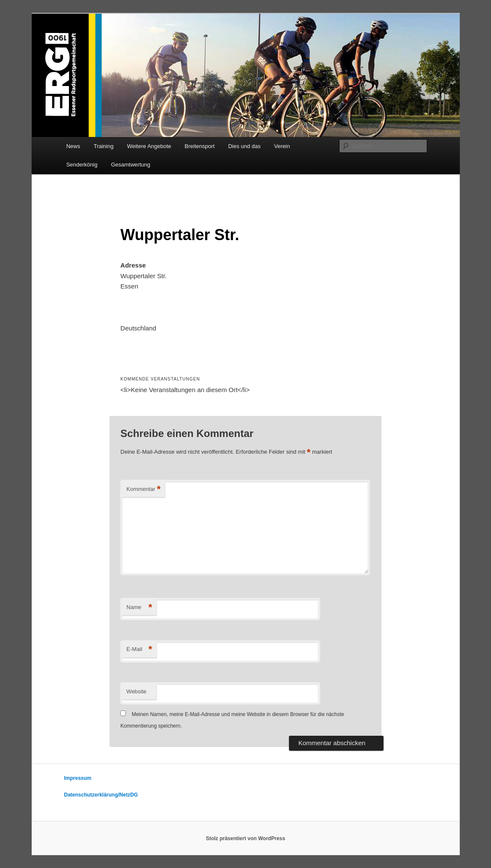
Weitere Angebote (149, 146)
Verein (282, 146)
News (73, 146)
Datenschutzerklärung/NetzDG (101, 795)
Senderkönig (82, 165)
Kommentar (143, 489)
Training (104, 146)
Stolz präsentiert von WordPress (245, 838)
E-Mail (139, 650)
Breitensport (199, 146)
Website (136, 691)
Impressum (78, 778)
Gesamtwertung (131, 165)
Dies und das (244, 146)
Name (139, 608)
